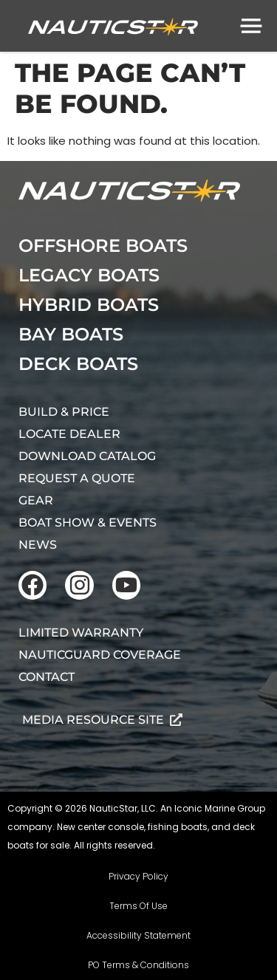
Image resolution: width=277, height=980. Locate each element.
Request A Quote (77, 478)
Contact (47, 677)
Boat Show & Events (88, 522)
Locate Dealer (69, 434)
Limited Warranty (81, 633)
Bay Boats (71, 334)
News (38, 545)
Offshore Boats (103, 246)
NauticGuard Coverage (100, 655)
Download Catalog (87, 456)
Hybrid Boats (89, 305)
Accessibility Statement (138, 935)
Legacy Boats (89, 275)
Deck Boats (78, 364)
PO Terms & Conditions (138, 965)
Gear (36, 500)
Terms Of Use (138, 906)
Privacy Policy (138, 876)
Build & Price (64, 412)
